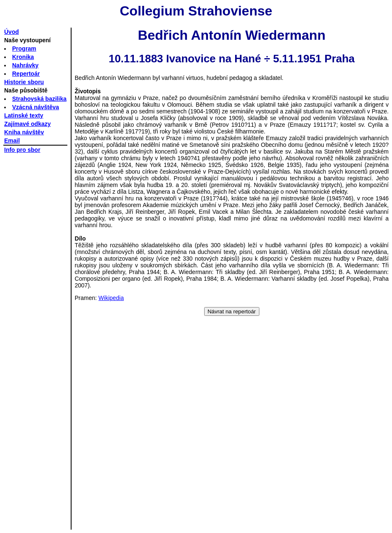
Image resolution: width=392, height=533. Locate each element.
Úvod (12, 32)
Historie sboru (24, 82)
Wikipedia (111, 298)
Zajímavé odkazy (27, 124)
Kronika (23, 57)
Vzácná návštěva (36, 107)
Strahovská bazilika (39, 99)
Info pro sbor (22, 150)
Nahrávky (25, 65)
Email (12, 141)
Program (24, 49)
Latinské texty (24, 115)
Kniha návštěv (24, 132)
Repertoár (26, 74)
